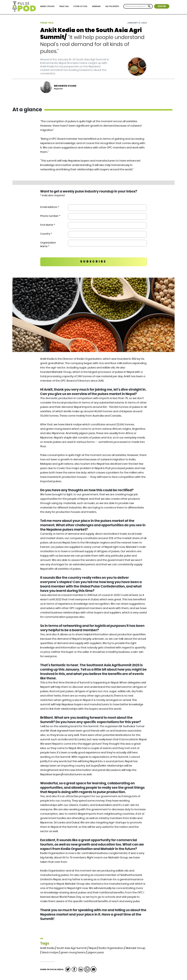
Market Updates (47, 6)
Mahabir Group (136, 948)
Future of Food (80, 6)
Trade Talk (64, 6)
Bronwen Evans (65, 86)
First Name (48, 225)
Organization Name (48, 245)
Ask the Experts (112, 6)
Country (46, 234)
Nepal (93, 948)
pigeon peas (96, 953)
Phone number (50, 216)
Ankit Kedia (47, 948)
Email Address (50, 207)
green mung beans (73, 953)
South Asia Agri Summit (72, 948)
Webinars (96, 6)
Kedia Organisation (111, 948)
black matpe (50, 953)
